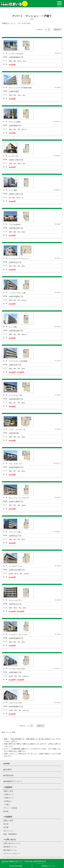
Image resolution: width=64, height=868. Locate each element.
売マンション (8, 831)
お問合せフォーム (48, 866)
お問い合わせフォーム (12, 843)
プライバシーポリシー (12, 854)
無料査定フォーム (10, 847)
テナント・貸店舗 (10, 808)
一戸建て (7, 805)
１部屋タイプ (8, 794)
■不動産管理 (8, 775)
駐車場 (6, 811)
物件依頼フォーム (10, 850)
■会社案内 (8, 769)
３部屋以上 (8, 801)
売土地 (6, 824)
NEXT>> (58, 29)
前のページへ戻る (9, 732)
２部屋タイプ (8, 798)
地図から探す (8, 791)
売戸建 (6, 827)
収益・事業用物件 (10, 834)
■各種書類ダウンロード (13, 781)
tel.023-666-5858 (16, 866)
